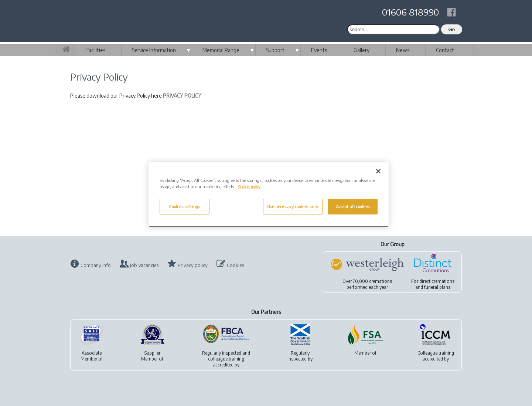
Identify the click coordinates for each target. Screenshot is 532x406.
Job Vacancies (144, 265)
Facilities (96, 50)
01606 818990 (410, 12)
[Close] (378, 171)
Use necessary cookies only (293, 207)
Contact (445, 50)
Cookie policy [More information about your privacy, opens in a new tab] (249, 187)
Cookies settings (184, 207)
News (403, 50)
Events (319, 50)
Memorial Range (221, 50)
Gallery (362, 50)
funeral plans (437, 287)
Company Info (96, 265)
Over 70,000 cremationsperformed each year (367, 284)
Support (275, 50)
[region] (269, 195)
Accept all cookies (353, 207)
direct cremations (437, 281)
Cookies (235, 265)
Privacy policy (193, 265)
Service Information (154, 50)
